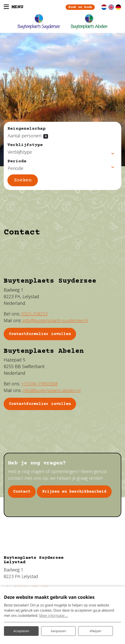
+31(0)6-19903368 (39, 384)
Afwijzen (95, 631)
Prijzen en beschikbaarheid (74, 492)
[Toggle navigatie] (13, 7)
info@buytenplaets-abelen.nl (52, 390)
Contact (22, 492)
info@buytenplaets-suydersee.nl (55, 320)
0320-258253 (34, 314)
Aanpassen (58, 631)
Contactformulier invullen (40, 404)
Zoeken (23, 180)
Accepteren (21, 631)
